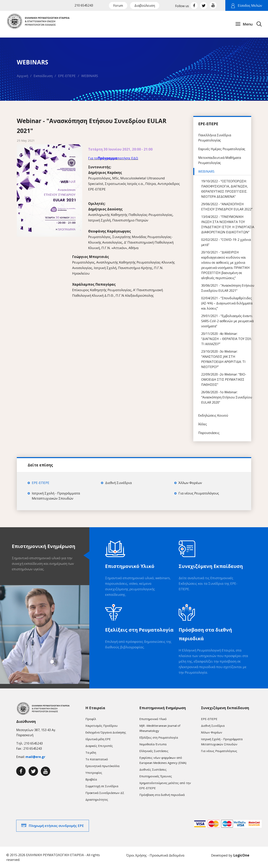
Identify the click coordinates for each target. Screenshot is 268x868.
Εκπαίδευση (43, 76)
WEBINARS (90, 76)
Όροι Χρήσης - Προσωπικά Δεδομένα (155, 855)
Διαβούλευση (145, 6)
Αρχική (22, 76)
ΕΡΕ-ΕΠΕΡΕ (67, 76)
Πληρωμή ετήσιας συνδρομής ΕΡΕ (56, 826)
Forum (118, 6)
